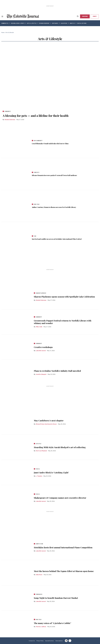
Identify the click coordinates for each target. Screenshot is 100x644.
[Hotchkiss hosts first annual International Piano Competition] (16, 547)
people (38, 469)
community (8, 111)
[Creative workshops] (16, 347)
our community (38, 141)
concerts (37, 172)
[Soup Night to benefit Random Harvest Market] (16, 598)
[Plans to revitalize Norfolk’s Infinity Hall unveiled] (16, 372)
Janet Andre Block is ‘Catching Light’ (51, 473)
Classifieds (64, 23)
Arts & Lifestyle (32, 23)
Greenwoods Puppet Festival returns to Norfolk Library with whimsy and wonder (63, 322)
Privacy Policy (40, 641)
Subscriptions (59, 641)
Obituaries (55, 23)
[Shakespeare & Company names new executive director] (16, 497)
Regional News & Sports (18, 23)
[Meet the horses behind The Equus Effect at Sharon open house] (16, 572)
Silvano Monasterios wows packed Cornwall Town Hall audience (54, 175)
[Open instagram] (70, 641)
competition (39, 544)
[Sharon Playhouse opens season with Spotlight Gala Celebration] (16, 296)
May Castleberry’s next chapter (49, 420)
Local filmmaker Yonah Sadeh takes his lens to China (50, 144)
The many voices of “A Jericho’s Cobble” (53, 623)
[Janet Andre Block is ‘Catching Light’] (16, 472)
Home (3, 32)
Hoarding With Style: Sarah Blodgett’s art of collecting (60, 447)
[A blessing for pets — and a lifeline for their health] (50, 76)
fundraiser (39, 594)
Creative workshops (43, 347)
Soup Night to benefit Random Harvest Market (56, 598)
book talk (37, 204)
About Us (72, 23)
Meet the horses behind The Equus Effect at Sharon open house (64, 571)
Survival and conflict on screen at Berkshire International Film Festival (57, 239)
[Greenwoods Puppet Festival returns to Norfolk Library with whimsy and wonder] (16, 321)
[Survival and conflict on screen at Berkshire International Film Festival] (16, 237)
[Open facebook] (66, 641)
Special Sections (50, 641)
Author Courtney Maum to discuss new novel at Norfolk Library (54, 207)
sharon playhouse (41, 293)
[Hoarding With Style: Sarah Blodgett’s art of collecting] (16, 447)
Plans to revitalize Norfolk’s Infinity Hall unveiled (57, 371)
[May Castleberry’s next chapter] (16, 422)
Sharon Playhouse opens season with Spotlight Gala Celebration (64, 297)
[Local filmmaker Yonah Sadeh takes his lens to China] (16, 142)
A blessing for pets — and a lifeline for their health (36, 116)
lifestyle (39, 444)
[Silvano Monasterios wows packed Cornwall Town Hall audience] (16, 174)
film (35, 236)
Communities (5, 23)
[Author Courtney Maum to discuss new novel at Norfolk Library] (16, 205)
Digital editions (82, 23)
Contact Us (32, 641)
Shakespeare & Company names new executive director (60, 498)
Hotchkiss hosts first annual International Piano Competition (63, 547)
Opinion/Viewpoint (44, 23)
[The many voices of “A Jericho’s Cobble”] (16, 623)
